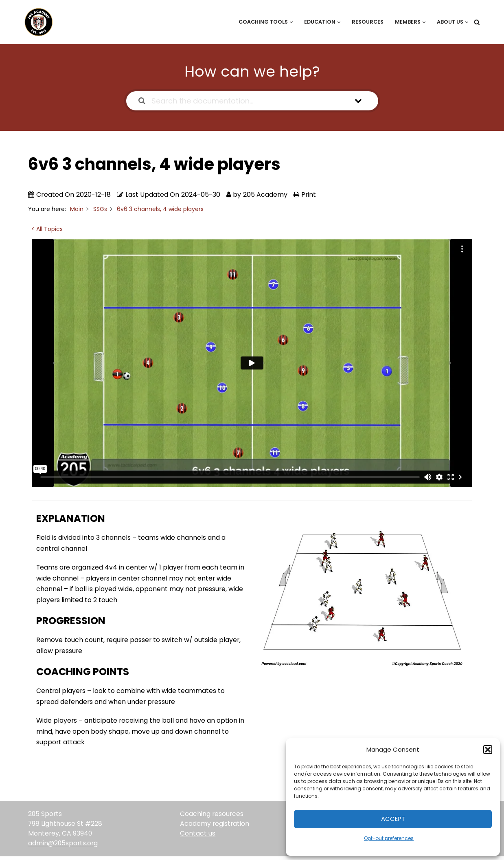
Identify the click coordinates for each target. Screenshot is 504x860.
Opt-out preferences (389, 838)
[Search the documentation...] (242, 101)
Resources (366, 22)
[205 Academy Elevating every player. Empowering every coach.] (37, 22)
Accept (393, 819)
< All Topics (47, 229)
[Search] (477, 22)
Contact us (198, 837)
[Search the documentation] (142, 101)
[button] (488, 750)
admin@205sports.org (64, 847)
